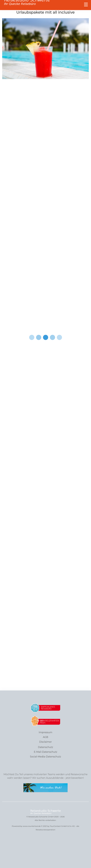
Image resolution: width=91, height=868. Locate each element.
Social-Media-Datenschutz (46, 757)
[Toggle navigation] (86, 4)
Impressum (45, 732)
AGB (45, 737)
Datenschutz (45, 747)
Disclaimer (45, 742)
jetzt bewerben (74, 778)
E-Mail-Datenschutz (45, 752)
